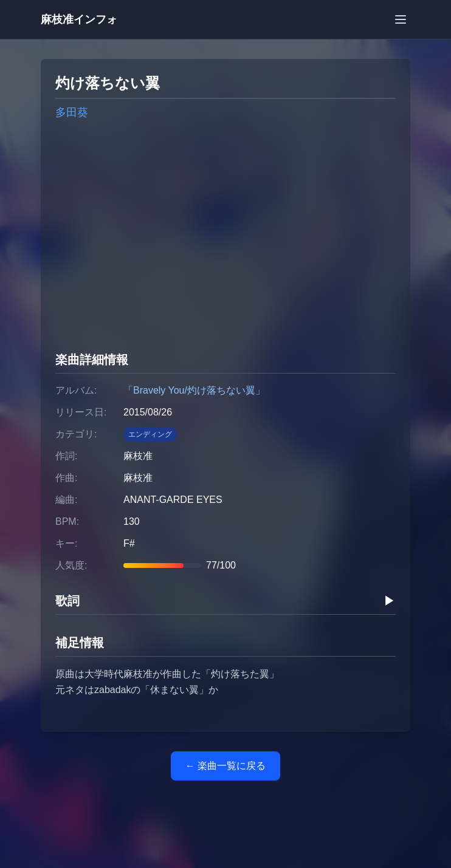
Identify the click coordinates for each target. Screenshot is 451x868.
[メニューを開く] (401, 19)
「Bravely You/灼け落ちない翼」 (194, 390)
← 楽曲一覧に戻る (225, 766)
